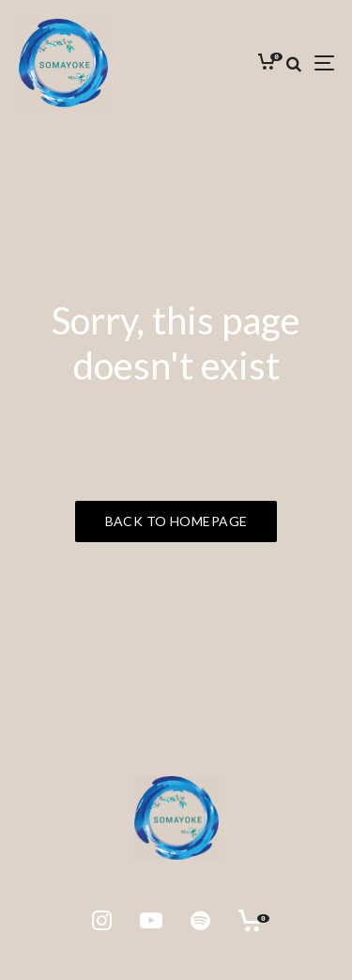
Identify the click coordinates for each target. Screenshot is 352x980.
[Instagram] (102, 921)
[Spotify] (200, 921)
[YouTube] (151, 921)
